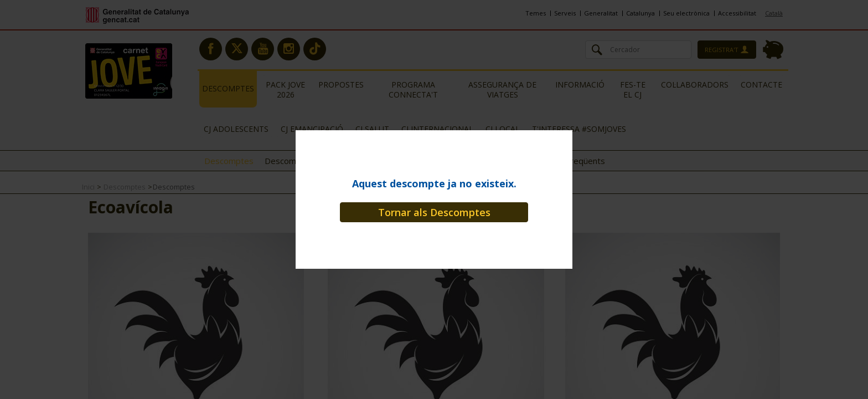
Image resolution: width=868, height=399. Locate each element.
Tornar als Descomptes (434, 212)
